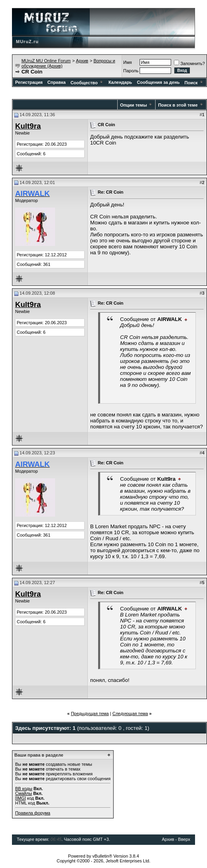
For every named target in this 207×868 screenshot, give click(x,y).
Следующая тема (130, 713)
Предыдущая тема (90, 713)
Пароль (131, 71)
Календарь (120, 82)
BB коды (24, 789)
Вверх (184, 839)
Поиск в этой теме (178, 105)
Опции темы (133, 105)
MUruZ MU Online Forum (46, 61)
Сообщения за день (158, 82)
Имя (127, 62)
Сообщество (87, 83)
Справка (57, 82)
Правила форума (33, 813)
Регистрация (29, 82)
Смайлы (24, 793)
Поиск (194, 83)
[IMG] (21, 798)
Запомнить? (189, 63)
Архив (82, 61)
